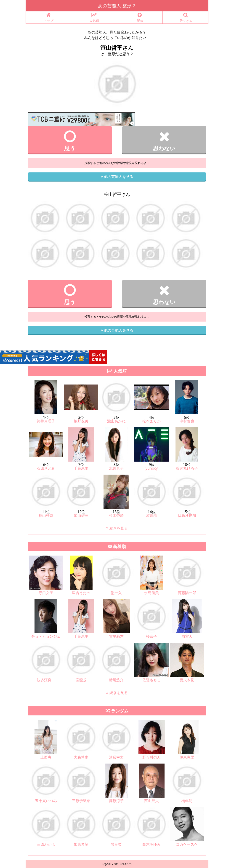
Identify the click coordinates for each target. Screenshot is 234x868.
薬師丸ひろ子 (187, 468)
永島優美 (152, 593)
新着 (140, 18)
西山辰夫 (152, 801)
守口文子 (46, 593)
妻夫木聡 (187, 680)
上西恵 (46, 757)
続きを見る (117, 528)
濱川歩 (152, 515)
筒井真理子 (46, 421)
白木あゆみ (152, 844)
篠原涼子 (116, 801)
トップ (48, 18)
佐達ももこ (152, 680)
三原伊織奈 (81, 801)
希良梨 (116, 844)
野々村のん (152, 757)
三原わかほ (46, 844)
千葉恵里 (81, 468)
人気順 (94, 18)
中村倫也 (187, 421)
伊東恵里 (187, 757)
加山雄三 (81, 515)
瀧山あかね (116, 421)
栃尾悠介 (116, 680)
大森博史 (81, 757)
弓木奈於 (116, 515)
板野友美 (81, 421)
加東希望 (81, 844)
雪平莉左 (116, 636)
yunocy (152, 468)
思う (70, 141)
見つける (185, 18)
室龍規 (81, 680)
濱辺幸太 (116, 757)
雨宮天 (187, 636)
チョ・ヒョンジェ (46, 636)
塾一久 (116, 593)
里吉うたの (81, 593)
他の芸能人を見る (117, 177)
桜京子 (152, 636)
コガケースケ (187, 844)
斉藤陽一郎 (187, 593)
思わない (164, 141)
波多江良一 (46, 680)
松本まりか (152, 421)
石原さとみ (46, 468)
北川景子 (116, 468)
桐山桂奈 (46, 515)
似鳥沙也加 (187, 515)
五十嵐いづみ (46, 801)
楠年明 (187, 801)
